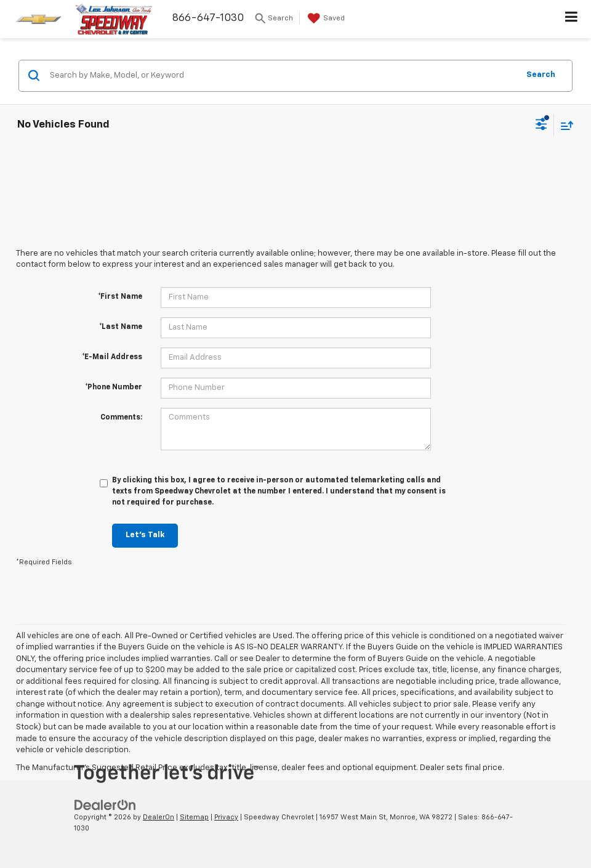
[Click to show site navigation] (572, 19)
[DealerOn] (105, 805)
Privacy (226, 817)
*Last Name (121, 327)
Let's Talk (145, 535)
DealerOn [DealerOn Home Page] (159, 817)
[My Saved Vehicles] (325, 18)
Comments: (121, 418)
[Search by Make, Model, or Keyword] (282, 76)
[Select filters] (541, 126)
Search (541, 75)
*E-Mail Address (112, 357)
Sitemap (194, 817)
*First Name (120, 297)
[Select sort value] (564, 125)
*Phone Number (114, 387)
